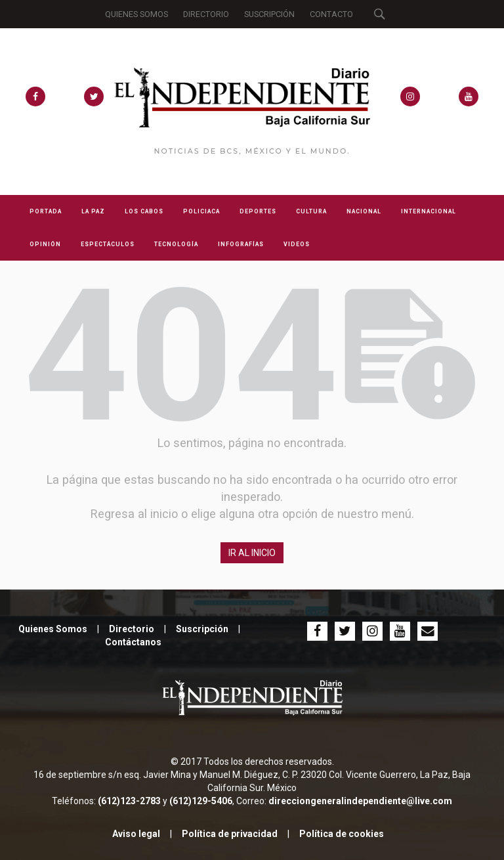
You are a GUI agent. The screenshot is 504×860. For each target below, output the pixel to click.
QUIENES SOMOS (136, 14)
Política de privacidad (230, 834)
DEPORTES (258, 211)
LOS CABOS (144, 211)
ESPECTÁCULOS (108, 244)
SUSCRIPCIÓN (269, 14)
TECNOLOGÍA (176, 244)
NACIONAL (364, 211)
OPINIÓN (45, 244)
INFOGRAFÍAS (241, 244)
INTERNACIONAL (429, 211)
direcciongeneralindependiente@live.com (360, 801)
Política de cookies (342, 834)
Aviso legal (136, 834)
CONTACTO (331, 14)
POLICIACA (201, 211)
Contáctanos (133, 642)
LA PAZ (93, 211)
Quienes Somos (53, 629)
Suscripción (202, 629)
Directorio (132, 629)
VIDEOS (297, 244)
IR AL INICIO (252, 553)
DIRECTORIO (206, 14)
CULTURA (311, 211)
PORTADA (46, 211)
